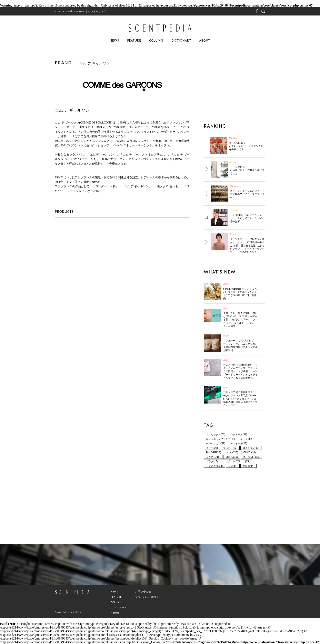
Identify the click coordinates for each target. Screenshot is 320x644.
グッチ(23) (212, 448)
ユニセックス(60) (216, 434)
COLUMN (156, 40)
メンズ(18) (232, 452)
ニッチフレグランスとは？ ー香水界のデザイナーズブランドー (247, 194)
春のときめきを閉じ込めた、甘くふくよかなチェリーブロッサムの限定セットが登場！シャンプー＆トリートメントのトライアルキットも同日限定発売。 (240, 371)
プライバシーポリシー (149, 597)
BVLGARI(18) (214, 452)
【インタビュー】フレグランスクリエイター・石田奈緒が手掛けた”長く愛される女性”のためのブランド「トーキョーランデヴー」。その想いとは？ (247, 246)
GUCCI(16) (250, 452)
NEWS (114, 40)
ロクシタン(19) (251, 448)
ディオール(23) (239, 443)
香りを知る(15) (251, 457)
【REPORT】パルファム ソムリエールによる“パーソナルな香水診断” (247, 218)
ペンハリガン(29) (216, 443)
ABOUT (205, 40)
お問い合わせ (143, 592)
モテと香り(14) (214, 466)
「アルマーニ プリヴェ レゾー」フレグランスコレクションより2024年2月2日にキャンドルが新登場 (240, 345)
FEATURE (134, 40)
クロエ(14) (248, 466)
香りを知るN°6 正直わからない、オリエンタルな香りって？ (246, 146)
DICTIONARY (181, 40)
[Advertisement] (234, 86)
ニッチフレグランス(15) (236, 461)
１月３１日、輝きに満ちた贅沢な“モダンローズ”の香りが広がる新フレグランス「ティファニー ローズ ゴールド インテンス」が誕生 (240, 320)
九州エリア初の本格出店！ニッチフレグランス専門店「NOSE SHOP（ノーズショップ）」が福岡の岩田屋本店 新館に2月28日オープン (240, 399)
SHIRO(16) (232, 457)
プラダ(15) (212, 461)
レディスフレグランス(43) (221, 439)
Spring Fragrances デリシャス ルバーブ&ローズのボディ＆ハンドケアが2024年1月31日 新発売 (240, 294)
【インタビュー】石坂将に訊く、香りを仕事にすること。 (247, 170)
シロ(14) (233, 466)
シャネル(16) (213, 457)
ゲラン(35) (246, 439)
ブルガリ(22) (230, 448)
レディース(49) (239, 434)
